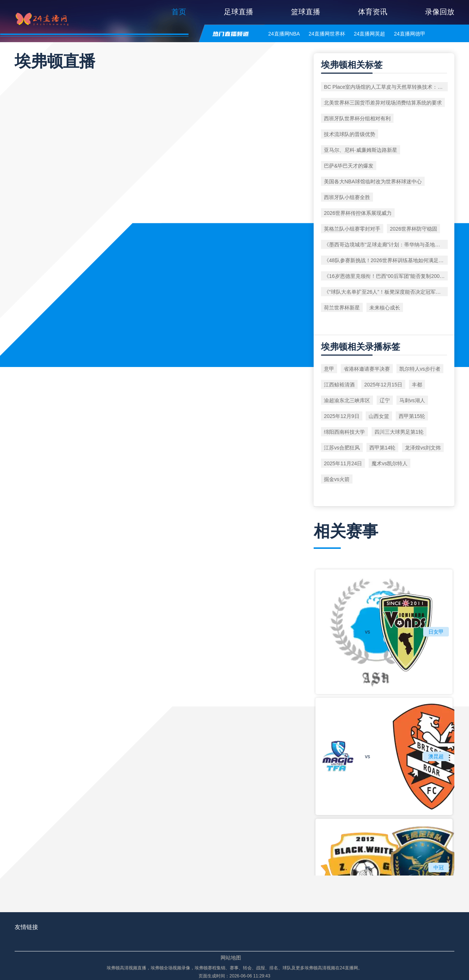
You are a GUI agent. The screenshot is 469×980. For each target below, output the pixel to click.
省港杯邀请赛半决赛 (367, 369)
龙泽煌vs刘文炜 (423, 448)
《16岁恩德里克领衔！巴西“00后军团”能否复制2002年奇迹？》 (386, 276)
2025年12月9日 (342, 416)
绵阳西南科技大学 (344, 432)
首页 (179, 12)
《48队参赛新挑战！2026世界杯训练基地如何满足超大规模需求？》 (386, 260)
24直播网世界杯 (327, 34)
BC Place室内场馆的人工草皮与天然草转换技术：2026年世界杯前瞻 (386, 87)
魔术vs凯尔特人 (389, 463)
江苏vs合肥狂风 (342, 448)
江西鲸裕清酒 (339, 385)
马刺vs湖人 (412, 400)
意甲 (329, 369)
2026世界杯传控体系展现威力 (358, 213)
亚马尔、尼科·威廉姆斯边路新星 (361, 150)
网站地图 (231, 958)
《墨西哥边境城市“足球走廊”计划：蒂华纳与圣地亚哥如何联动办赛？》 (386, 245)
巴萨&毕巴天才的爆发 (349, 166)
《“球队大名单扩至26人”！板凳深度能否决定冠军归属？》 (386, 292)
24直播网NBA (284, 34)
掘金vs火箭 (337, 479)
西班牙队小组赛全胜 (347, 197)
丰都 (417, 385)
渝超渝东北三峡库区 (347, 400)
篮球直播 (306, 12)
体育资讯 (373, 12)
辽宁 (385, 400)
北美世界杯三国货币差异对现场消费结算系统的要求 (383, 103)
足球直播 (239, 12)
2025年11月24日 (343, 463)
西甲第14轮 (383, 448)
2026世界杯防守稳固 (413, 229)
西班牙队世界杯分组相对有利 (357, 118)
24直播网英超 (370, 34)
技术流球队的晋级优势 (350, 134)
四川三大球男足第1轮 (399, 432)
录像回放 (440, 12)
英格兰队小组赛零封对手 (352, 229)
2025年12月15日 (383, 385)
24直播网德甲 (410, 34)
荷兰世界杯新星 (342, 308)
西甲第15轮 (412, 416)
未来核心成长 (385, 308)
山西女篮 (379, 416)
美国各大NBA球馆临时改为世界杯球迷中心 (373, 181)
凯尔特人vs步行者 (420, 369)
